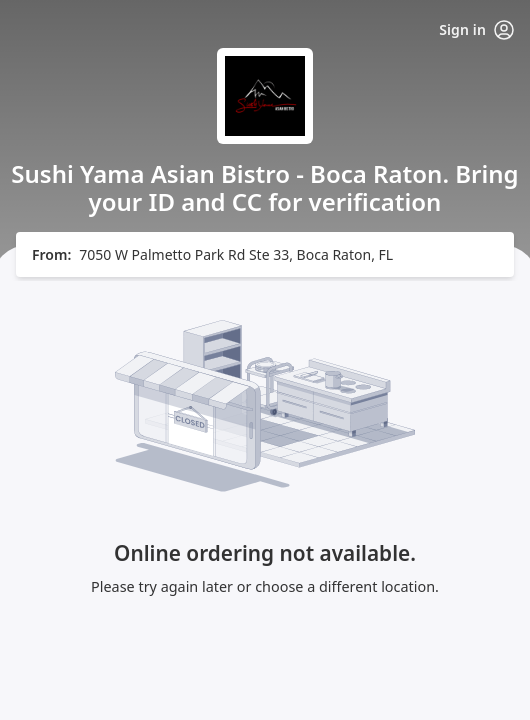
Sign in (476, 30)
